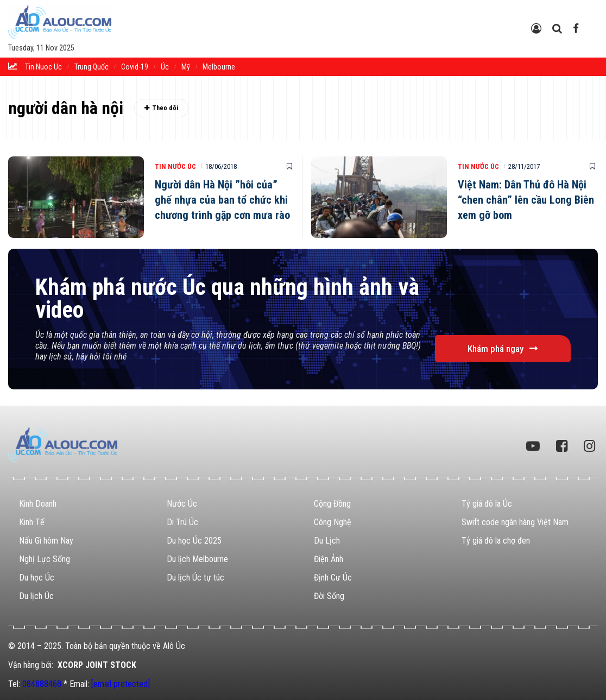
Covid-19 (135, 67)
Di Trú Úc (182, 522)
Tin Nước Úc (175, 166)
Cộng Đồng (332, 504)
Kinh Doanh (38, 504)
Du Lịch (327, 541)
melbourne (219, 67)
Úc (165, 67)
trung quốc (91, 67)
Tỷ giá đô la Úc (487, 504)
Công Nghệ (333, 522)
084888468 (42, 684)
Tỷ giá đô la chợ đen (496, 541)
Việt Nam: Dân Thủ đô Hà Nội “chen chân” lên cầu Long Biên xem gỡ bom (526, 200)
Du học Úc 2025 (194, 541)
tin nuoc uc (43, 67)
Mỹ (186, 67)
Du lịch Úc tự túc (195, 578)
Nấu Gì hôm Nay (46, 541)
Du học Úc (37, 578)
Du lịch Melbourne (197, 559)
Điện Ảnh (329, 559)
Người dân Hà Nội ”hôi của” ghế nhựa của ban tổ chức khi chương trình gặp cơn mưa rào (222, 200)
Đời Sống (329, 596)
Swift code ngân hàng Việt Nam (515, 522)
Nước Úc (182, 504)
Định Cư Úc (333, 578)
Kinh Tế (32, 522)
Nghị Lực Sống (45, 559)
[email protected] (121, 684)
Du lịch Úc (36, 596)
